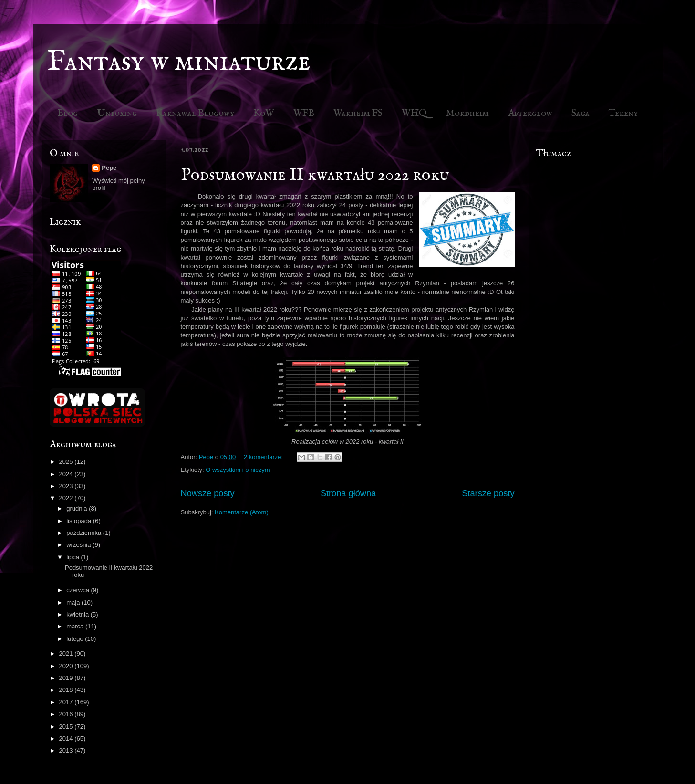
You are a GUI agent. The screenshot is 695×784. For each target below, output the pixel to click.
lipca (73, 557)
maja (74, 602)
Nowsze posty (208, 493)
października (85, 533)
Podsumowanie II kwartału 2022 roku (315, 175)
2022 (67, 498)
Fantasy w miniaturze (179, 62)
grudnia (78, 508)
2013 (67, 750)
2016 (67, 714)
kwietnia (78, 614)
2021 (67, 653)
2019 (67, 678)
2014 (67, 738)
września (79, 545)
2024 (67, 474)
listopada (80, 521)
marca (76, 626)
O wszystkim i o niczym (238, 470)
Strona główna (348, 493)
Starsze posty (488, 493)
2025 (67, 462)
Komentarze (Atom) (242, 512)
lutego (76, 639)
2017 (67, 702)
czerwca (78, 590)
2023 (67, 486)
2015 (67, 727)
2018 (67, 690)
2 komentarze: (264, 457)
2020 (67, 666)
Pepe (109, 168)
